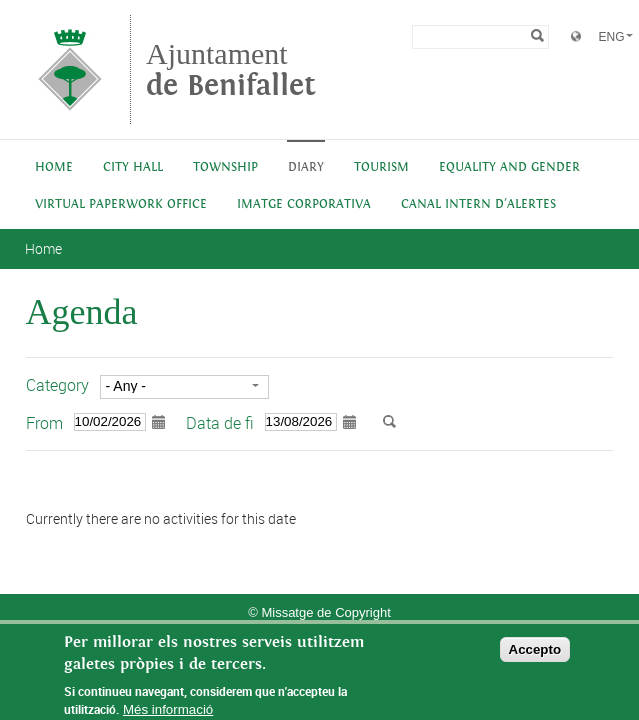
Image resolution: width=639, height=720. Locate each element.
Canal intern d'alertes (478, 204)
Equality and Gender (509, 167)
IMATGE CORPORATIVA (304, 204)
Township (225, 167)
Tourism (381, 167)
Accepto (535, 655)
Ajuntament (231, 69)
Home (54, 167)
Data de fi (220, 423)
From (44, 423)
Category (57, 385)
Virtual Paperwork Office (121, 204)
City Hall (133, 167)
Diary (306, 167)
